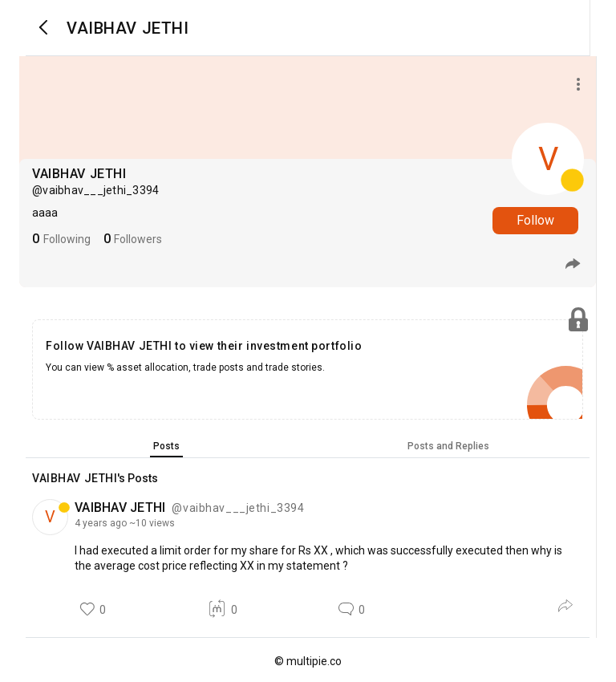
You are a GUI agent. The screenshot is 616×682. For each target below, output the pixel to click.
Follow (535, 220)
